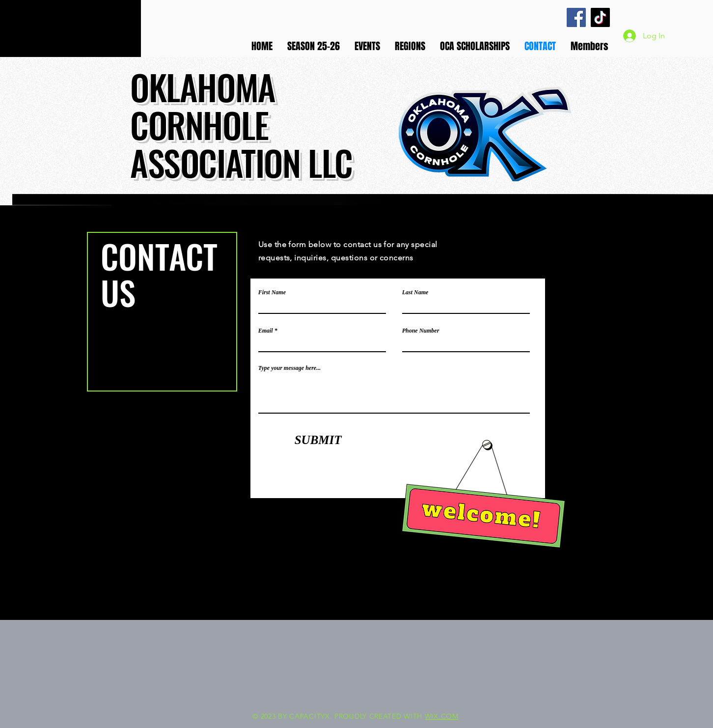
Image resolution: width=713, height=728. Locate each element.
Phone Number (421, 331)
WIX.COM (442, 716)
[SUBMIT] (318, 440)
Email (266, 331)
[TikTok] (600, 17)
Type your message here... (290, 368)
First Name (272, 292)
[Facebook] (576, 17)
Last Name (415, 292)
